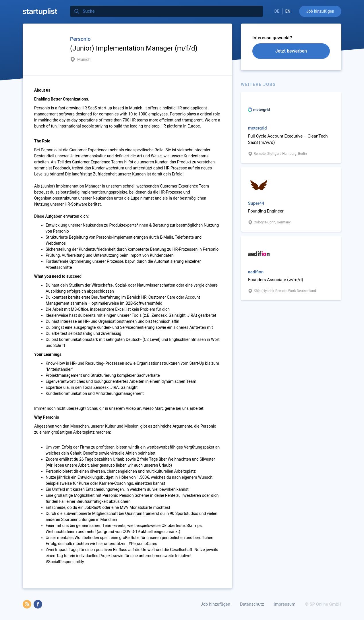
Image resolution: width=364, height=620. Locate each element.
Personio (80, 39)
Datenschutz (252, 604)
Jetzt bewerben (291, 51)
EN (288, 11)
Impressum (285, 604)
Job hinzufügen (320, 11)
